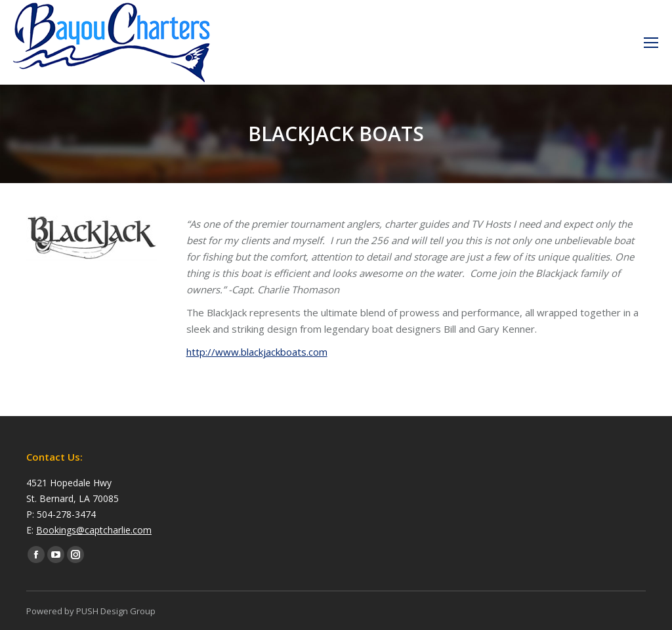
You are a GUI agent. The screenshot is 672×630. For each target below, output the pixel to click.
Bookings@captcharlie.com (94, 530)
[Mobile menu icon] (651, 43)
